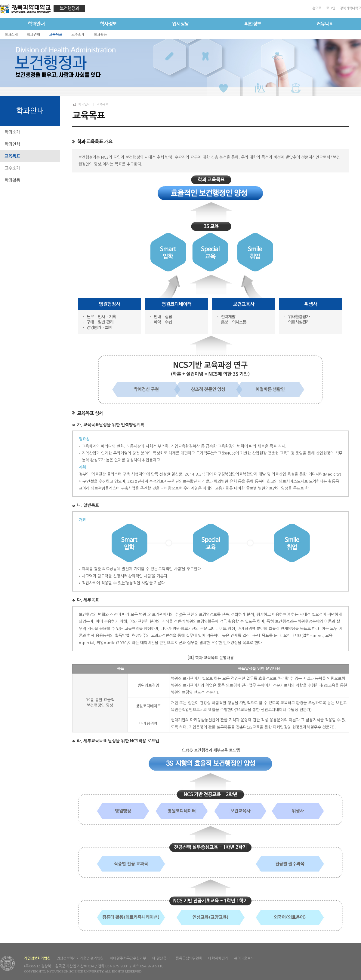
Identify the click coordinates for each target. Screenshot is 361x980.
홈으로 (317, 8)
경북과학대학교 (350, 8)
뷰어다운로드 (244, 958)
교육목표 (12, 156)
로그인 (331, 8)
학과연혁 (12, 144)
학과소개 (12, 132)
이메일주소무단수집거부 (128, 958)
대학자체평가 (218, 958)
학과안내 (36, 24)
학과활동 (12, 180)
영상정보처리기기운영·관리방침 (80, 958)
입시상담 (180, 24)
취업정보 (253, 24)
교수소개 (12, 168)
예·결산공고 (161, 958)
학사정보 (108, 24)
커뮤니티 (325, 24)
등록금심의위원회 (189, 958)
